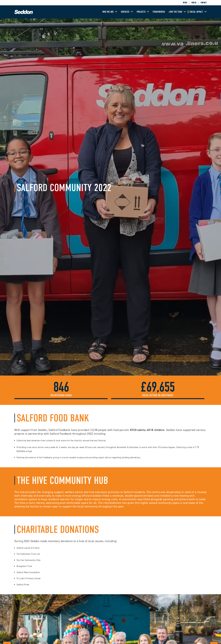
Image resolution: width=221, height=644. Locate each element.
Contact (204, 3)
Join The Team (177, 12)
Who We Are (110, 12)
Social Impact (198, 12)
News (185, 3)
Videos (194, 3)
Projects (143, 12)
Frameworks (159, 12)
